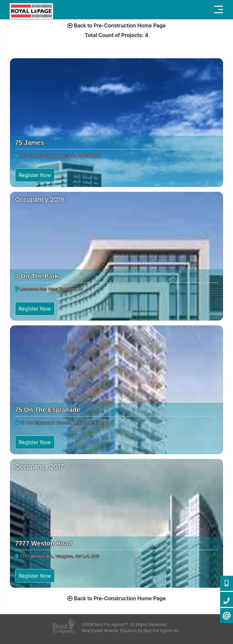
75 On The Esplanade (48, 410)
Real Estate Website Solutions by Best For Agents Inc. (131, 631)
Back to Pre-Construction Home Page (117, 25)
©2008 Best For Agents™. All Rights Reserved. (125, 625)
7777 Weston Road (44, 543)
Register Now (35, 175)
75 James (30, 143)
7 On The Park (37, 276)
